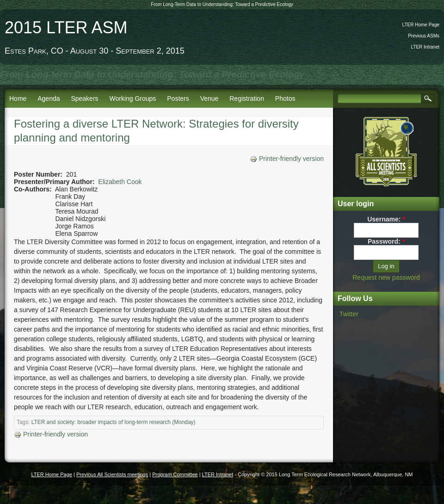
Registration (247, 98)
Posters (178, 98)
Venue (210, 98)
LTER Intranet (425, 47)
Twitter (349, 314)
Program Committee (175, 474)
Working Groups (133, 98)
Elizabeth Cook (120, 182)
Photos (285, 98)
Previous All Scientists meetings (112, 474)
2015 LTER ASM (66, 28)
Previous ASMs (424, 36)
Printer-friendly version (287, 159)
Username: (386, 219)
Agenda (49, 98)
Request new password (386, 277)
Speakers (84, 98)
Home (18, 98)
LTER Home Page (421, 25)
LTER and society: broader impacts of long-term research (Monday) (114, 422)
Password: (386, 241)
